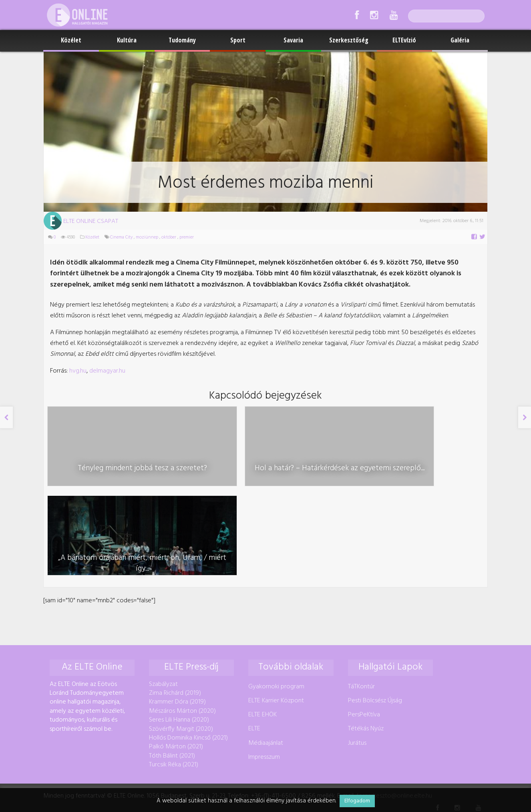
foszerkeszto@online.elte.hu (394, 708)
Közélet (71, 40)
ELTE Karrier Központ (276, 613)
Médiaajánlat (266, 655)
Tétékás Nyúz (366, 641)
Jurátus (357, 655)
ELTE (254, 641)
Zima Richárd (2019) (175, 605)
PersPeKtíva (364, 627)
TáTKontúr (361, 599)
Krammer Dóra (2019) (177, 614)
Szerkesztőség (349, 40)
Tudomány (182, 40)
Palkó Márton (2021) (176, 659)
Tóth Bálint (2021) (172, 668)
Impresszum (264, 669)
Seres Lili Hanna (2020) (179, 632)
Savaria (293, 40)
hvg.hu (78, 371)
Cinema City (121, 237)
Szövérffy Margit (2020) (181, 641)
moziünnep (147, 237)
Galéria (460, 40)
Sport (238, 40)
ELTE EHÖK (262, 627)
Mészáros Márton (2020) (182, 623)
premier (187, 237)
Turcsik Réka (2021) (174, 677)
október (169, 237)
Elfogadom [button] (357, 801)
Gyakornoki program (276, 599)
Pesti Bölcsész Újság (375, 613)
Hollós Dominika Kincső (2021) (188, 650)
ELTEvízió (404, 40)
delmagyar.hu (107, 371)
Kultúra (127, 40)
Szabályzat (163, 596)
